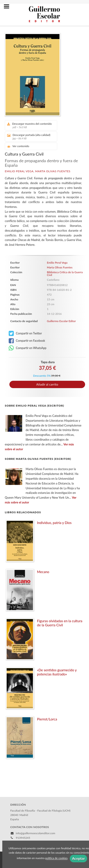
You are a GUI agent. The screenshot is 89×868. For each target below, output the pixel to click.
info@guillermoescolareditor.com (35, 833)
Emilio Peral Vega (19, 171)
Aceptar (78, 858)
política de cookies (56, 858)
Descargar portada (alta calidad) (29, 136)
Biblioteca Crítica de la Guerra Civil (65, 274)
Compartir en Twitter (25, 333)
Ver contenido (18, 146)
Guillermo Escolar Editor (61, 321)
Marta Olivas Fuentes (53, 171)
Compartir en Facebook (27, 341)
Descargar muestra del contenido (29, 125)
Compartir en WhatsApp (28, 348)
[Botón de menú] (8, 7)
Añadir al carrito (47, 384)
